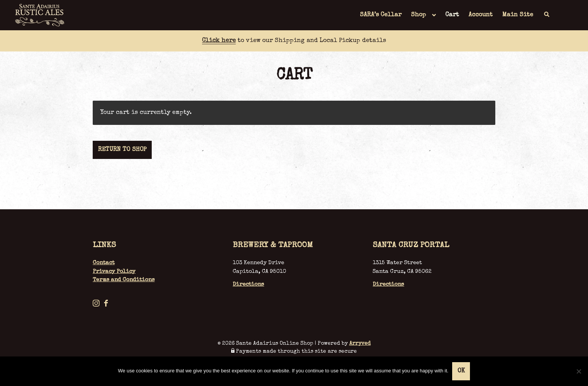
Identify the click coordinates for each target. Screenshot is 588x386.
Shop (418, 15)
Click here (219, 41)
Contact (104, 263)
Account (481, 15)
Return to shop (122, 150)
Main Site (518, 15)
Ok (461, 371)
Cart (452, 15)
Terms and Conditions (124, 280)
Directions (248, 284)
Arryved (360, 344)
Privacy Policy (114, 272)
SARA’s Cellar (381, 15)
